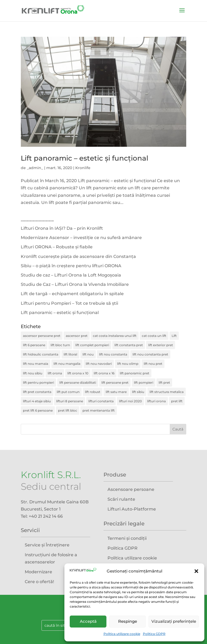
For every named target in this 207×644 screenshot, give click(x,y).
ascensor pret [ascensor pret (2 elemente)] (77, 336)
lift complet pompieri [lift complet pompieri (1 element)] (92, 345)
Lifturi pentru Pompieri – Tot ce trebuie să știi (69, 303)
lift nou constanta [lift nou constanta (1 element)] (113, 354)
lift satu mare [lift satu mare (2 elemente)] (116, 392)
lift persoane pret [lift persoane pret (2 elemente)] (115, 382)
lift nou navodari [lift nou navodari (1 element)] (99, 364)
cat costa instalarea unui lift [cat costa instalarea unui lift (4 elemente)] (115, 336)
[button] (196, 571)
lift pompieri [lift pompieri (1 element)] (144, 382)
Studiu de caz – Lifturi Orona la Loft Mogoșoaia (71, 275)
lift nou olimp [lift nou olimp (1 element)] (128, 364)
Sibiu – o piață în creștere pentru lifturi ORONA (71, 266)
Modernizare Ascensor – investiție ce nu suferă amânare (81, 238)
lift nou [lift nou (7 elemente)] (88, 354)
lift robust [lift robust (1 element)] (93, 392)
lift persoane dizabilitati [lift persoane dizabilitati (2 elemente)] (78, 382)
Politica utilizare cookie (122, 634)
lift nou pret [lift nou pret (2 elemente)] (153, 364)
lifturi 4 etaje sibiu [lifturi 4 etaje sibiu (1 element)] (37, 401)
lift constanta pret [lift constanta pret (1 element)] (129, 345)
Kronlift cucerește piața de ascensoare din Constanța (78, 256)
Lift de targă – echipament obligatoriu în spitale (72, 294)
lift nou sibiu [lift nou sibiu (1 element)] (33, 373)
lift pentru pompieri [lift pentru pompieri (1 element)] (38, 382)
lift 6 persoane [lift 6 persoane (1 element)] (34, 345)
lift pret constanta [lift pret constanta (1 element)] (37, 392)
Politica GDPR (154, 634)
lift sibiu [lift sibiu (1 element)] (138, 392)
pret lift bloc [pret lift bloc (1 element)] (68, 410)
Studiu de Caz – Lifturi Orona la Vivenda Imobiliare (75, 284)
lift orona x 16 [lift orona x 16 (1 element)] (104, 373)
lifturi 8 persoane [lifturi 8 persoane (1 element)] (70, 401)
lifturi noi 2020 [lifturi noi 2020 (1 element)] (130, 401)
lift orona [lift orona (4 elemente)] (55, 373)
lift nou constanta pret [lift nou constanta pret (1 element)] (150, 354)
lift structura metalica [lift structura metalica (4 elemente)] (167, 392)
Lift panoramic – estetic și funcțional (84, 158)
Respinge (128, 621)
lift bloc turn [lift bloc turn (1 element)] (60, 345)
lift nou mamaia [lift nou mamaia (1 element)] (36, 364)
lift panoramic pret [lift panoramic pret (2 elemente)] (134, 373)
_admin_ (35, 168)
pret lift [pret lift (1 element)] (177, 401)
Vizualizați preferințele (174, 621)
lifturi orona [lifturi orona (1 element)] (156, 401)
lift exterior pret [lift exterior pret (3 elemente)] (161, 345)
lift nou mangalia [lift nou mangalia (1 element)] (67, 364)
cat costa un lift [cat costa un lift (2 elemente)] (154, 336)
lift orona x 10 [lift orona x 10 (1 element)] (78, 373)
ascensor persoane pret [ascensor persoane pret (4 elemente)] (42, 336)
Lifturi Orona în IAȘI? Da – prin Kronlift (62, 228)
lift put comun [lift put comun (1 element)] (68, 392)
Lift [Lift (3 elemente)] (174, 336)
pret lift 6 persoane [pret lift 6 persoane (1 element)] (38, 410)
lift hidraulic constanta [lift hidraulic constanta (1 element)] (41, 354)
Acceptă (88, 621)
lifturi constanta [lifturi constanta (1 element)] (101, 401)
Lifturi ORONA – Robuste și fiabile (57, 247)
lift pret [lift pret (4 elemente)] (164, 382)
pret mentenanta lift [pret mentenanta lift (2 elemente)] (99, 410)
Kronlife (83, 168)
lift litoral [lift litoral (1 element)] (70, 354)
